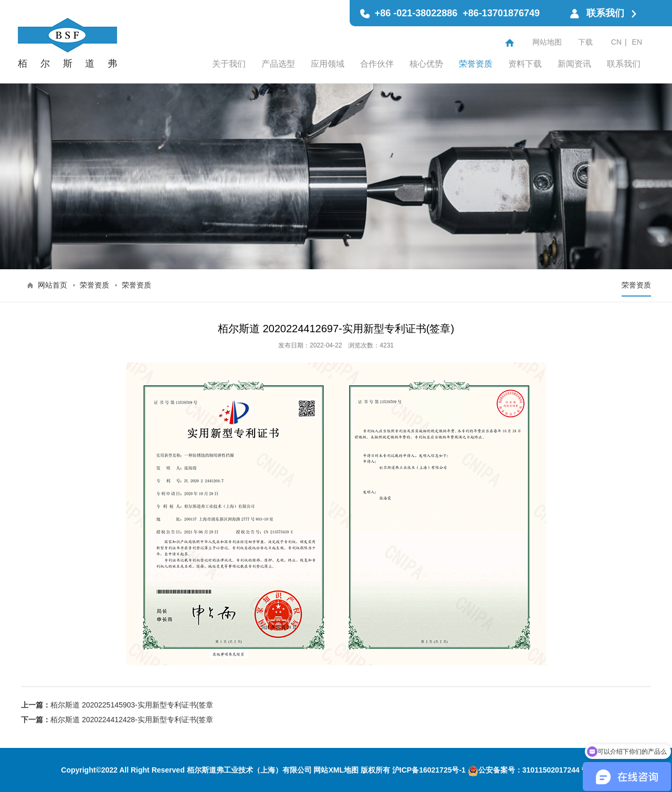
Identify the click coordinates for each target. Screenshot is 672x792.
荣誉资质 (476, 64)
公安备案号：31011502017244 (524, 770)
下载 (585, 42)
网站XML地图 (336, 770)
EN (637, 42)
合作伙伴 (377, 64)
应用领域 (328, 64)
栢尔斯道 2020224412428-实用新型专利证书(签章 (132, 720)
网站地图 (547, 42)
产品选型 (278, 64)
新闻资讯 (574, 64)
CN (616, 42)
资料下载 (525, 64)
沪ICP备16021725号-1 (429, 770)
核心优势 (426, 64)
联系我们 (624, 64)
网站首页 (52, 285)
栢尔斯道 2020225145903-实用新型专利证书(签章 (132, 705)
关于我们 (229, 64)
